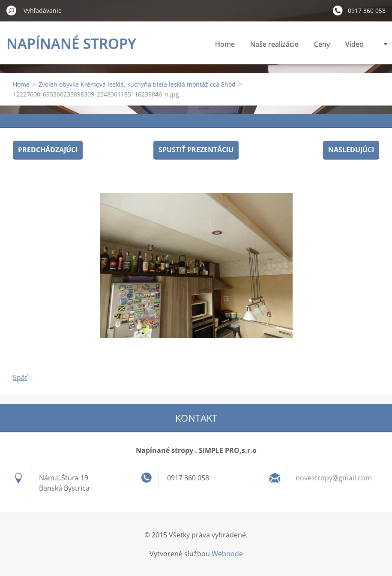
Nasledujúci (351, 150)
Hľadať (12, 10)
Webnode (227, 554)
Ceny (322, 44)
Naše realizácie (274, 44)
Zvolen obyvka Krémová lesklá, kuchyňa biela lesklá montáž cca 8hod (137, 84)
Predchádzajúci (48, 150)
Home (225, 44)
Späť (20, 377)
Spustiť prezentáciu (196, 150)
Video (355, 44)
